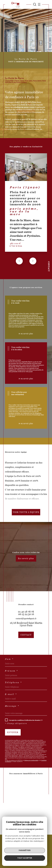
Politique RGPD (26, 851)
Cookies (36, 851)
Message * (12, 706)
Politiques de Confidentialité (31, 760)
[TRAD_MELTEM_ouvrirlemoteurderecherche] (35, 4)
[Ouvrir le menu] (38, 4)
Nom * (9, 659)
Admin (44, 849)
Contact (49, 266)
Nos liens (17, 851)
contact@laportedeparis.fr (26, 619)
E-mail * (11, 694)
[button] (33, 261)
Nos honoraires (11, 849)
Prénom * (12, 671)
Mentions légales (34, 849)
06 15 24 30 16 (26, 614)
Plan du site (22, 849)
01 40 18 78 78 (26, 612)
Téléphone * (14, 682)
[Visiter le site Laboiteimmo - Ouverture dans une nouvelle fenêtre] (26, 860)
